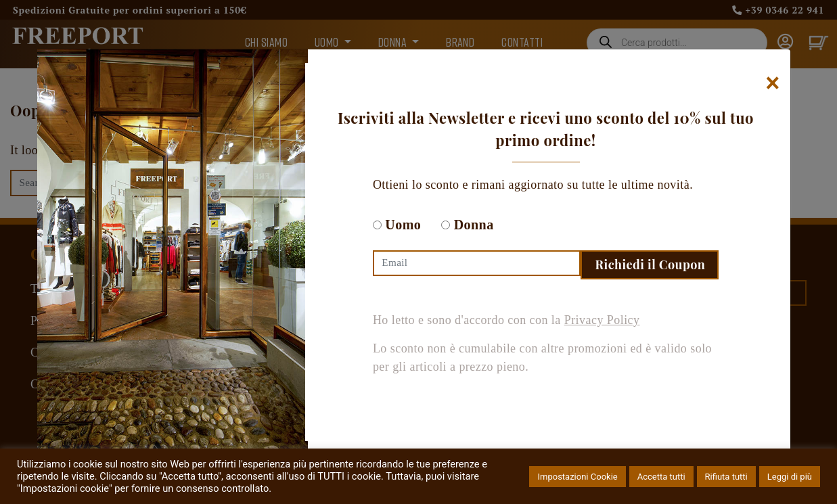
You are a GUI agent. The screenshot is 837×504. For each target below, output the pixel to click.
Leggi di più (790, 477)
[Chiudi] (773, 83)
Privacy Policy (602, 320)
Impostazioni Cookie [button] (577, 477)
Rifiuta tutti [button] (726, 477)
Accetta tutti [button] (661, 477)
